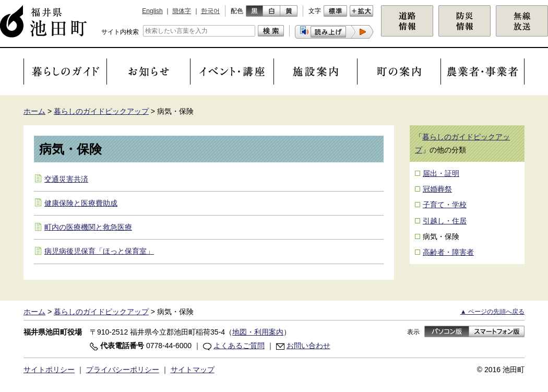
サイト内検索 (120, 32)
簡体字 (182, 11)
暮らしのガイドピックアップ (101, 111)
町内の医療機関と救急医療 (88, 227)
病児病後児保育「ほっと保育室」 (99, 251)
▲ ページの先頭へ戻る (492, 312)
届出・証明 (441, 173)
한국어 (210, 11)
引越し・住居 (445, 221)
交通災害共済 (66, 179)
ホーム (34, 111)
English (152, 11)
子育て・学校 (445, 205)
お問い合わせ (308, 346)
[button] (334, 32)
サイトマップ (193, 370)
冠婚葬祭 (437, 189)
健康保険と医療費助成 (81, 203)
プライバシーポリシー (123, 370)
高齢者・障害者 (448, 252)
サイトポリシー (49, 370)
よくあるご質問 (239, 346)
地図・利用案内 (258, 332)
